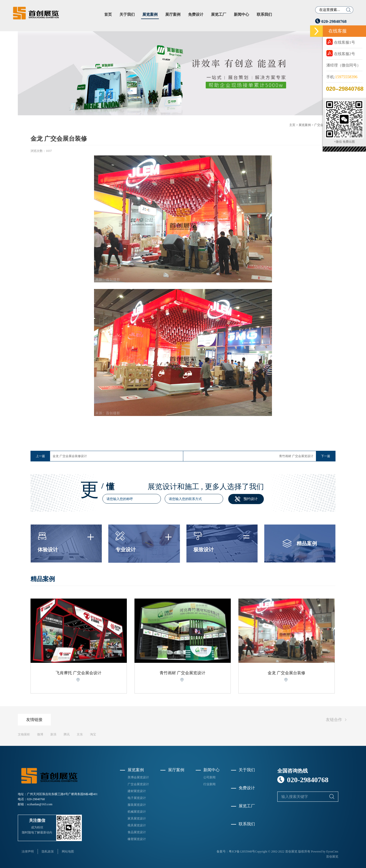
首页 (108, 14)
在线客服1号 (341, 42)
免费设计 (196, 14)
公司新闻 (209, 777)
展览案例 (150, 14)
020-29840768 (331, 21)
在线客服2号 (341, 53)
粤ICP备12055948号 (242, 851)
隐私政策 (48, 851)
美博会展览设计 (138, 777)
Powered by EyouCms (324, 851)
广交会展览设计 (138, 784)
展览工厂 (219, 14)
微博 (40, 734)
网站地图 (68, 851)
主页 (292, 125)
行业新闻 (209, 784)
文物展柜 (24, 734)
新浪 (53, 734)
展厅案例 (173, 14)
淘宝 (93, 734)
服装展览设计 (137, 805)
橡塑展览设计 (137, 839)
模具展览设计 (137, 825)
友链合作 (337, 720)
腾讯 (67, 734)
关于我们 (127, 14)
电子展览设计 (137, 798)
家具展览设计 (137, 818)
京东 (80, 734)
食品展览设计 (137, 832)
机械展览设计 (137, 812)
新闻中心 (241, 14)
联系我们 (264, 14)
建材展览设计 (137, 791)
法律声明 (28, 851)
